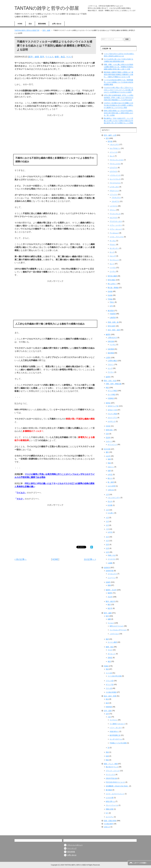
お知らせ (107, 827)
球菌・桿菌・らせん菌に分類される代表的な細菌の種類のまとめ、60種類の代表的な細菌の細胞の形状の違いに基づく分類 (119, 67)
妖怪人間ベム (110, 801)
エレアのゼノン (115, 148)
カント (112, 264)
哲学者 (110, 141)
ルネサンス (112, 421)
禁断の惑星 (110, 809)
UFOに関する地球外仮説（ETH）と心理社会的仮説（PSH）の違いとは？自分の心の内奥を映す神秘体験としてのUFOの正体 (119, 98)
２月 (107, 495)
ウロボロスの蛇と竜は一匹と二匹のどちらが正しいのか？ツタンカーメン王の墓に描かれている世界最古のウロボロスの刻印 (118, 90)
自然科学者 (110, 571)
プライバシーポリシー (75, 845)
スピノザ (113, 256)
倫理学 (108, 335)
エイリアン (110, 817)
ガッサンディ (114, 248)
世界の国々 (110, 430)
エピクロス (113, 218)
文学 (107, 714)
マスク (69, 57)
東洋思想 (111, 311)
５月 (107, 521)
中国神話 (111, 398)
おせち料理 (112, 486)
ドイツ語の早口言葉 (115, 676)
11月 (107, 548)
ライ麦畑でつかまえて (117, 724)
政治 (107, 699)
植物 (109, 585)
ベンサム (113, 345)
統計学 (110, 608)
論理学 (108, 377)
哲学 (107, 138)
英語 (107, 669)
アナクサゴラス (115, 183)
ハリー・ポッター (116, 728)
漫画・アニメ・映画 (111, 764)
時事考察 (109, 707)
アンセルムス (114, 233)
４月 (107, 518)
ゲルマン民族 (112, 414)
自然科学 (107, 568)
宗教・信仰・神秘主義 (113, 384)
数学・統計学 (110, 601)
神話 (107, 388)
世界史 (108, 403)
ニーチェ (113, 271)
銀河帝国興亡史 (115, 735)
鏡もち (110, 478)
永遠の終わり (114, 731)
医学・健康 (34, 57)
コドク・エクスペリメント (115, 794)
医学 (42, 57)
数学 (109, 605)
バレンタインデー (114, 498)
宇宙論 (110, 299)
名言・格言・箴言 (114, 330)
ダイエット (112, 654)
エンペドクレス (115, 179)
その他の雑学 (108, 824)
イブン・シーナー (116, 225)
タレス (112, 156)
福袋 (109, 459)
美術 (107, 752)
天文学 (110, 597)
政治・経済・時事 (110, 696)
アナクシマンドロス (117, 160)
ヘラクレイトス (115, 175)
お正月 (108, 456)
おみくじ (111, 467)
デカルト (113, 245)
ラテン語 (109, 688)
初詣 (109, 463)
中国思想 (113, 314)
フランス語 (110, 681)
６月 (107, 525)
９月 (107, 541)
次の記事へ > (90, 559)
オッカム (113, 241)
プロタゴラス (116, 198)
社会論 (110, 295)
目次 (30, 24)
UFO (111, 306)
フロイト (111, 365)
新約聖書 (111, 353)
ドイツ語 (109, 673)
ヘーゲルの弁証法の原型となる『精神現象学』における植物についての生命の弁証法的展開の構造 (118, 82)
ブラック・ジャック (113, 771)
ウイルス (49, 57)
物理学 (110, 593)
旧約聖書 (111, 349)
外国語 (106, 666)
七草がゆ (111, 490)
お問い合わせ (57, 24)
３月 (107, 510)
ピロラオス (113, 171)
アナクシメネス (115, 164)
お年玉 (110, 475)
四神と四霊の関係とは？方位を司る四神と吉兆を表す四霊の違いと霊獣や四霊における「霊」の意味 (118, 113)
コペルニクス (112, 574)
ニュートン (112, 578)
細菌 (109, 619)
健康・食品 (60, 57)
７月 (107, 529)
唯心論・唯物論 (113, 288)
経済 (107, 703)
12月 (107, 552)
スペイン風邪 (112, 642)
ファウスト (113, 720)
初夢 (109, 471)
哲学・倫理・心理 (110, 135)
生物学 (108, 582)
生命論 (110, 291)
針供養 (110, 505)
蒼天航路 (109, 790)
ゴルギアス (115, 201)
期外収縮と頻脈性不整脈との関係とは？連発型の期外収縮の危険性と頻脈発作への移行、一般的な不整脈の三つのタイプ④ (118, 74)
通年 (107, 452)
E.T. (107, 813)
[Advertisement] (55, 135)
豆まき (110, 501)
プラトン (113, 210)
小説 (109, 717)
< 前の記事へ (21, 559)
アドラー (111, 372)
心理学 (108, 358)
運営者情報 (42, 24)
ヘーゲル (113, 268)
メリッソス (113, 152)
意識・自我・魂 (113, 322)
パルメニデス (114, 144)
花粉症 (110, 658)
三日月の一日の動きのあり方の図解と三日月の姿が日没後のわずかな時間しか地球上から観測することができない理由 (118, 105)
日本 (107, 434)
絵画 (107, 756)
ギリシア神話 (112, 391)
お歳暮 (110, 563)
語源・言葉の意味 (110, 821)
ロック (112, 252)
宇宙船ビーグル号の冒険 (118, 743)
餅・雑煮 (111, 482)
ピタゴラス (113, 168)
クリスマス (112, 559)
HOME (20, 24)
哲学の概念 (112, 280)
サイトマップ (72, 848)
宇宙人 (112, 302)
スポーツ (109, 441)
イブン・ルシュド (116, 229)
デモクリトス (114, 191)
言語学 (108, 438)
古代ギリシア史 (113, 406)
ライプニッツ (114, 260)
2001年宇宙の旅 (111, 778)
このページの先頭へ (140, 863)
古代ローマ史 (112, 410)
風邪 (107, 639)
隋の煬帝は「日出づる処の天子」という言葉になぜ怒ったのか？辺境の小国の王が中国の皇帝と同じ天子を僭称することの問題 (118, 121)
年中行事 (107, 449)
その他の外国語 (111, 692)
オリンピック (112, 445)
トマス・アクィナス (117, 237)
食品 (109, 661)
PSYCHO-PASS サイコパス (115, 782)
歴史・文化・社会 (110, 381)
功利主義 (111, 341)
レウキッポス (114, 187)
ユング (110, 368)
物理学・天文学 (111, 590)
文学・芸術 (108, 711)
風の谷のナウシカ (112, 767)
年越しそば (112, 555)
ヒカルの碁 (110, 798)
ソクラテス (113, 206)
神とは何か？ (112, 284)
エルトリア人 (112, 418)
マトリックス (110, 775)
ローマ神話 (112, 395)
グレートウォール (112, 805)
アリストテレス (115, 214)
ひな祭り (111, 513)
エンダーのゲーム (116, 739)
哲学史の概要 (112, 276)
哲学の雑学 (112, 326)
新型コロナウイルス (117, 626)
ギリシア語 (110, 685)
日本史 (108, 426)
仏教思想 (113, 318)
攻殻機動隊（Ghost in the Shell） (117, 786)
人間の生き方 (112, 338)
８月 (107, 537)
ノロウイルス (114, 634)
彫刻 (107, 760)
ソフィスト (113, 194)
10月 (107, 545)
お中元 (110, 532)
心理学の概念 (112, 361)
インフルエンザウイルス (118, 630)
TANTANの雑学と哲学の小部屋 (47, 8)
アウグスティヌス (116, 221)
